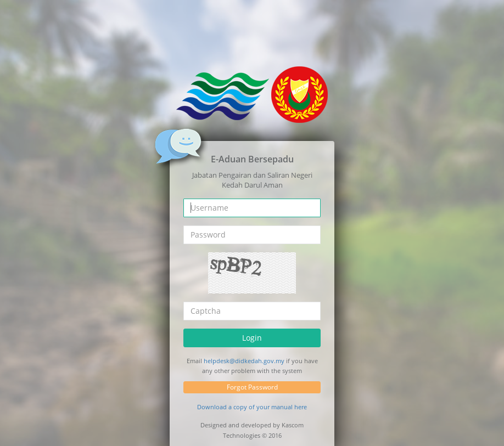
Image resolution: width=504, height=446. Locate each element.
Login (252, 338)
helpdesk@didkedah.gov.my (244, 361)
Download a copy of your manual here (252, 407)
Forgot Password (252, 387)
